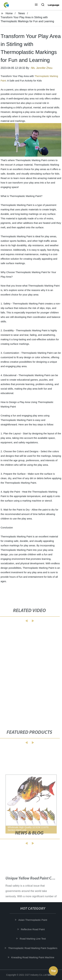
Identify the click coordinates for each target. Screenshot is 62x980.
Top (53, 971)
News (22, 13)
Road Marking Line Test (33, 939)
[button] (36, 5)
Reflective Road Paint (33, 929)
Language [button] (54, 5)
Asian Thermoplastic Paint (33, 920)
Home (9, 13)
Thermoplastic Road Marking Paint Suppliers (33, 948)
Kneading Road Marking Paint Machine (33, 957)
